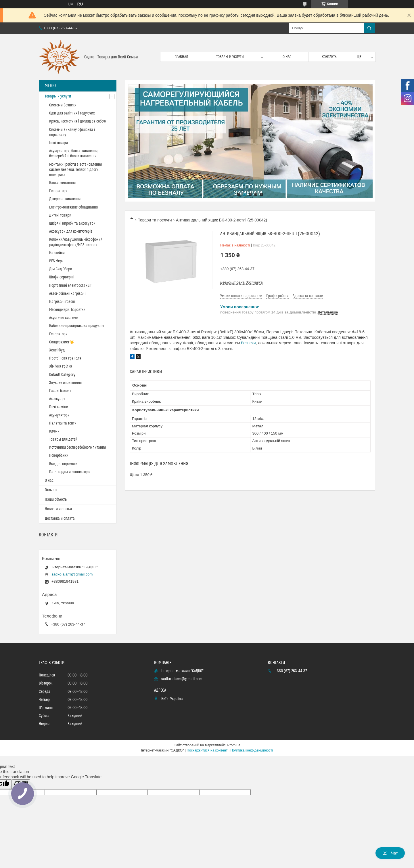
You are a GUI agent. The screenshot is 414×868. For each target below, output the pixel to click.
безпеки (248, 343)
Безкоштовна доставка (241, 282)
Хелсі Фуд (57, 350)
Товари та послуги (155, 220)
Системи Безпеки (63, 105)
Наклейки (57, 253)
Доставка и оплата (60, 519)
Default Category (62, 375)
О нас (287, 57)
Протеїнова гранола (65, 358)
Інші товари (59, 143)
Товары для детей (63, 439)
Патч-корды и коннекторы (70, 472)
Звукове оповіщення (65, 383)
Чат (390, 853)
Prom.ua (234, 745)
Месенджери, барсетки (67, 310)
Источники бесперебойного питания (77, 448)
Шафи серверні (61, 277)
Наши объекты (56, 500)
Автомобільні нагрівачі (67, 294)
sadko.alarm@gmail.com (72, 574)
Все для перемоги (63, 464)
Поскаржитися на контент (207, 750)
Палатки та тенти (63, 423)
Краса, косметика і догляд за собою (77, 121)
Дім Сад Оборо (61, 269)
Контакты (330, 57)
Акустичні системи (64, 318)
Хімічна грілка (61, 366)
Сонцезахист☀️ (62, 342)
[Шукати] (369, 28)
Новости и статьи (58, 509)
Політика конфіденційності (252, 750)
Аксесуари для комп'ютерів (71, 232)
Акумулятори (59, 415)
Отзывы (51, 490)
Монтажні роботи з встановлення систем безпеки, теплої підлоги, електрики (75, 170)
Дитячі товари (60, 215)
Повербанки (59, 456)
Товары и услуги (230, 57)
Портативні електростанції (70, 286)
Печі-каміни (59, 407)
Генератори (58, 191)
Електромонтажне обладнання (73, 207)
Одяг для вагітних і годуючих (72, 113)
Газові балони (60, 391)
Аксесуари (57, 399)
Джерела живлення (65, 199)
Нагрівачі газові (62, 302)
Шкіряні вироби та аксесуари (72, 223)
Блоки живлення (62, 183)
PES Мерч (56, 261)
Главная (181, 57)
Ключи (54, 431)
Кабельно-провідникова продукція (77, 326)
